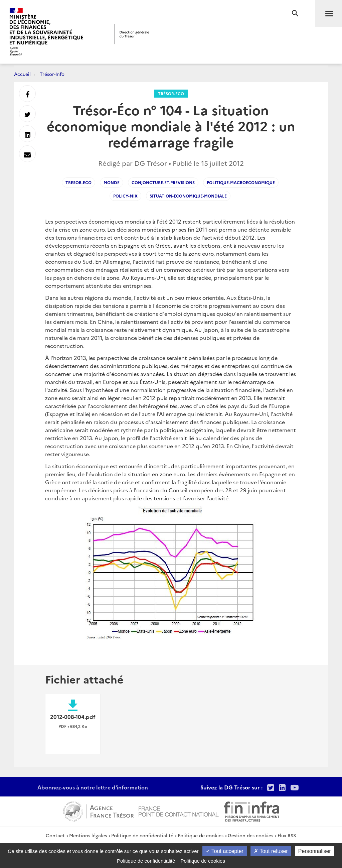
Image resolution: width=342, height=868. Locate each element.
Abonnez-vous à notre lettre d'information (93, 787)
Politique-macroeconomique (241, 182)
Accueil (22, 74)
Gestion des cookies (250, 835)
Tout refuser (271, 851)
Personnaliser (315, 851)
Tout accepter (225, 851)
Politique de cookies (201, 835)
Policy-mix (125, 196)
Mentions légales (88, 835)
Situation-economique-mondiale (188, 196)
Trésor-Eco (171, 93)
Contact (55, 835)
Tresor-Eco (78, 182)
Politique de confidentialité (142, 835)
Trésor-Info (52, 74)
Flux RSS (287, 835)
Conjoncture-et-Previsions (163, 182)
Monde (112, 182)
